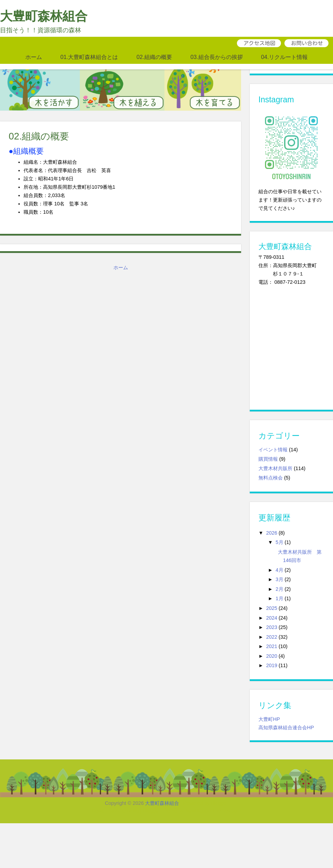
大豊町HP (269, 719)
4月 (280, 570)
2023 (272, 627)
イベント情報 (273, 450)
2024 (272, 618)
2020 (272, 656)
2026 (272, 533)
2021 (272, 646)
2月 (280, 589)
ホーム (34, 57)
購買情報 (268, 459)
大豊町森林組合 (44, 16)
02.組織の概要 (154, 57)
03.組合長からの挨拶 (217, 57)
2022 (272, 637)
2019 (272, 665)
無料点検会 (271, 478)
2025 (272, 608)
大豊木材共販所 (275, 468)
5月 (280, 542)
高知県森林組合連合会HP (286, 727)
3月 (280, 579)
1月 (280, 598)
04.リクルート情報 (285, 57)
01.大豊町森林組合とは (89, 57)
